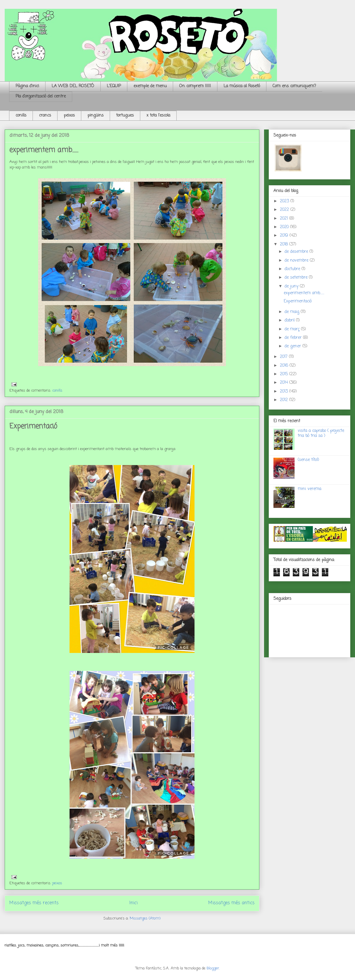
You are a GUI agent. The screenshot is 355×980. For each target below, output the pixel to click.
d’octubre (293, 269)
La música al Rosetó (242, 86)
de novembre (297, 261)
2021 (285, 219)
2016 (285, 366)
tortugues (125, 116)
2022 (285, 210)
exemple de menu (150, 86)
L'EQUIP (114, 86)
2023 (285, 201)
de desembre (297, 252)
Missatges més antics (231, 903)
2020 (285, 227)
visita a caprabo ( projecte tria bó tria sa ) (321, 433)
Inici (133, 903)
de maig (293, 312)
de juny (292, 286)
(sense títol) (308, 460)
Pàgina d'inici (27, 86)
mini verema (310, 489)
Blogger (213, 968)
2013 (285, 392)
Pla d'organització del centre (41, 96)
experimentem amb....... (44, 150)
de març (293, 329)
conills (21, 116)
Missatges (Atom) (145, 918)
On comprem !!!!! (195, 86)
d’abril (290, 320)
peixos (69, 116)
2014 (285, 383)
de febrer (294, 338)
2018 (285, 244)
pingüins (95, 116)
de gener (294, 346)
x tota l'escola (158, 116)
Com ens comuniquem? (294, 86)
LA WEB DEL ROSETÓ (73, 86)
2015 (285, 374)
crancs (45, 116)
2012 (285, 400)
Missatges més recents (34, 903)
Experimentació (33, 426)
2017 (284, 357)
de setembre (297, 278)
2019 (285, 236)
